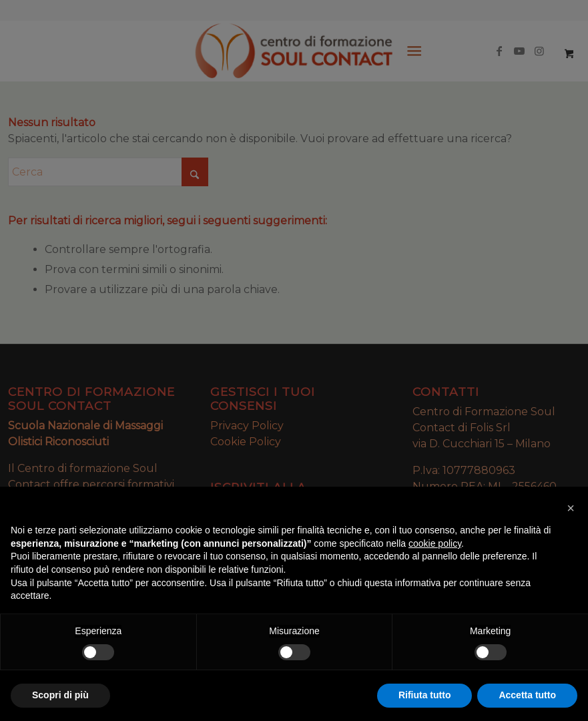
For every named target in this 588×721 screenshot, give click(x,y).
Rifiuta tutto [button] (425, 695)
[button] (571, 508)
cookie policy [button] (435, 543)
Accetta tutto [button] (527, 695)
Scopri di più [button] (60, 695)
